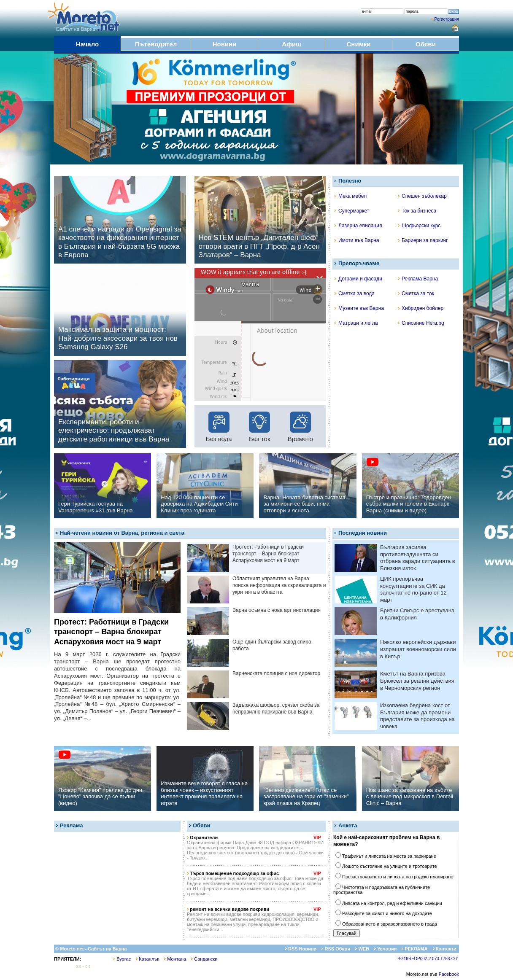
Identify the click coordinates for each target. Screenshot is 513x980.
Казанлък (147, 959)
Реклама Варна (418, 279)
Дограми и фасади (358, 279)
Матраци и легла (356, 323)
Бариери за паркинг (423, 240)
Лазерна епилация (358, 226)
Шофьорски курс (419, 226)
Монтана (175, 959)
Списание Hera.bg (421, 323)
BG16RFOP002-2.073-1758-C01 (428, 959)
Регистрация (447, 19)
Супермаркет (352, 211)
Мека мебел (351, 196)
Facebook (449, 974)
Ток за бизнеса (417, 211)
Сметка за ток (416, 293)
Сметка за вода (355, 293)
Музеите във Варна (359, 308)
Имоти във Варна (357, 240)
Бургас (122, 959)
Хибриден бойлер (421, 308)
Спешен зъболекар (422, 196)
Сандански (204, 959)
